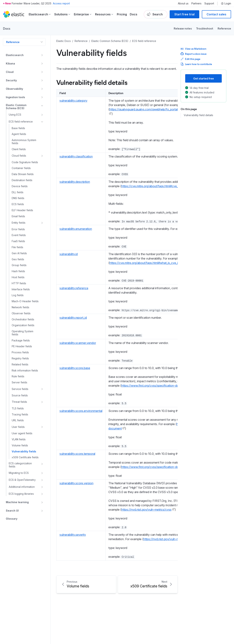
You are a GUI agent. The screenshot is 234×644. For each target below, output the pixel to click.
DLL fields (18, 192)
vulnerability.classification (76, 156)
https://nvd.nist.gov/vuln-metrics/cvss (146, 510)
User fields (18, 427)
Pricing (122, 14)
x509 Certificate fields (25, 457)
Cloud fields (19, 156)
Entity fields (19, 223)
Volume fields (20, 445)
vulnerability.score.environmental (81, 411)
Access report (61, 3)
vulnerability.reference (74, 288)
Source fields (20, 395)
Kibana (10, 63)
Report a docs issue (194, 54)
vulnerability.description (75, 182)
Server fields (19, 382)
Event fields (19, 235)
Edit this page (190, 59)
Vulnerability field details (198, 115)
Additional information (22, 487)
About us (183, 3)
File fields (17, 247)
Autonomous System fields (24, 142)
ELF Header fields (22, 210)
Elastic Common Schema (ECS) (16, 107)
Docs (134, 14)
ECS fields (18, 204)
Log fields (18, 295)
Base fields (18, 128)
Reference (224, 28)
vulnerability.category (73, 101)
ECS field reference (21, 122)
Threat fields (19, 402)
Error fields (18, 229)
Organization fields (23, 325)
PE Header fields (22, 346)
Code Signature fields (25, 162)
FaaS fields (18, 241)
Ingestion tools (15, 97)
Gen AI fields (19, 253)
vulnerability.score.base (75, 368)
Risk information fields (25, 371)
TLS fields (18, 408)
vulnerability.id (69, 254)
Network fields (20, 307)
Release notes (183, 28)
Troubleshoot (205, 28)
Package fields (21, 340)
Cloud (10, 72)
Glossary (12, 519)
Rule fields (18, 376)
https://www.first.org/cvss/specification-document (155, 386)
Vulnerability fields (24, 451)
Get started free (204, 78)
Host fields (18, 277)
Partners (196, 3)
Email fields (18, 216)
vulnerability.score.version (76, 483)
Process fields (20, 352)
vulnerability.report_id (73, 318)
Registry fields (20, 358)
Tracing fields (20, 414)
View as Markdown (194, 49)
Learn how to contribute (196, 64)
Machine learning (17, 502)
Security (11, 80)
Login (226, 3)
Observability (14, 89)
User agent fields (22, 433)
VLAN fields (19, 439)
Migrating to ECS (19, 473)
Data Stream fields (23, 174)
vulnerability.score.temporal (77, 454)
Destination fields (22, 180)
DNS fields (18, 198)
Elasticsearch (15, 55)
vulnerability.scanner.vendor (78, 343)
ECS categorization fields (20, 465)
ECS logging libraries (21, 494)
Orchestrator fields (23, 319)
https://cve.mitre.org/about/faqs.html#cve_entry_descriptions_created (167, 186)
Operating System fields (22, 333)
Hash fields (18, 271)
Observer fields (21, 313)
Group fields (19, 265)
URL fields (18, 420)
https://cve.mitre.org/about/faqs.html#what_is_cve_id (145, 263)
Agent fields (19, 134)
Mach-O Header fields (25, 301)
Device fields (20, 186)
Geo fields (18, 259)
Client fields (19, 149)
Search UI (12, 511)
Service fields (20, 389)
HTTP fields (19, 283)
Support (209, 3)
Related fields (20, 364)
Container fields (21, 168)
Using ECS (15, 115)
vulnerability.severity (73, 535)
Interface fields (21, 289)
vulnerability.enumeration (76, 229)
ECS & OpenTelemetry (22, 480)
